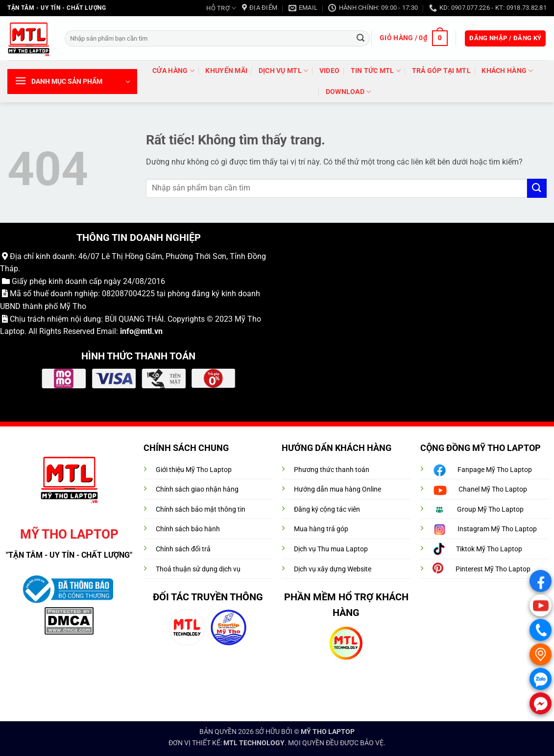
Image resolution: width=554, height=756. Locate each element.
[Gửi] (361, 38)
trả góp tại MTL (441, 71)
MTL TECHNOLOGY (254, 743)
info (127, 331)
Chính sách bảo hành (188, 529)
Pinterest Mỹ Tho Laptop (493, 569)
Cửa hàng (173, 71)
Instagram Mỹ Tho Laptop (497, 529)
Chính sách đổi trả (183, 549)
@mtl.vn (148, 331)
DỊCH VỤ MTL (284, 71)
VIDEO (329, 71)
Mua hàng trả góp (321, 529)
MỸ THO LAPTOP (328, 732)
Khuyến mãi (226, 71)
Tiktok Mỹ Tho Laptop (489, 549)
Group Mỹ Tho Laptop (490, 509)
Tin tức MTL (376, 71)
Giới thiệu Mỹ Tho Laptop (194, 470)
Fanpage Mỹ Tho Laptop (495, 470)
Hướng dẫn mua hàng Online (337, 489)
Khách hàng (507, 71)
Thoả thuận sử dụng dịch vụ (198, 569)
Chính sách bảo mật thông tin (201, 509)
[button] (413, 38)
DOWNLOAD (349, 92)
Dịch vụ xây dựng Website (333, 569)
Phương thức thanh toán (332, 470)
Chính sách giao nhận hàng (197, 489)
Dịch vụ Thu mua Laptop (331, 549)
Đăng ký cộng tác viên (327, 509)
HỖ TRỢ (221, 8)
